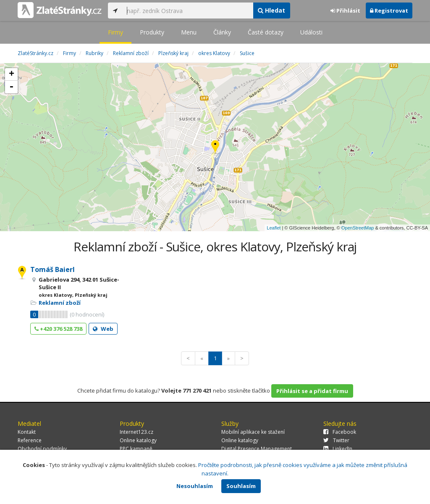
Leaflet (274, 228)
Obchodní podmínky (42, 449)
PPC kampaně (136, 449)
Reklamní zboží (60, 303)
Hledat (271, 10)
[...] (188, 11)
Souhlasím (241, 486)
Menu (189, 32)
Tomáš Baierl (52, 269)
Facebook (340, 432)
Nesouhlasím (195, 486)
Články (222, 32)
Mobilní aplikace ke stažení (253, 432)
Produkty (152, 32)
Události (311, 32)
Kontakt (27, 432)
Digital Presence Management (257, 449)
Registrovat (389, 11)
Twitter (336, 440)
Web (103, 329)
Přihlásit (345, 11)
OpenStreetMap (358, 228)
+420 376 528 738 (58, 329)
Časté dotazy (266, 32)
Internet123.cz (136, 432)
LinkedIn (338, 449)
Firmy (115, 32)
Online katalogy (138, 440)
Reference (30, 440)
